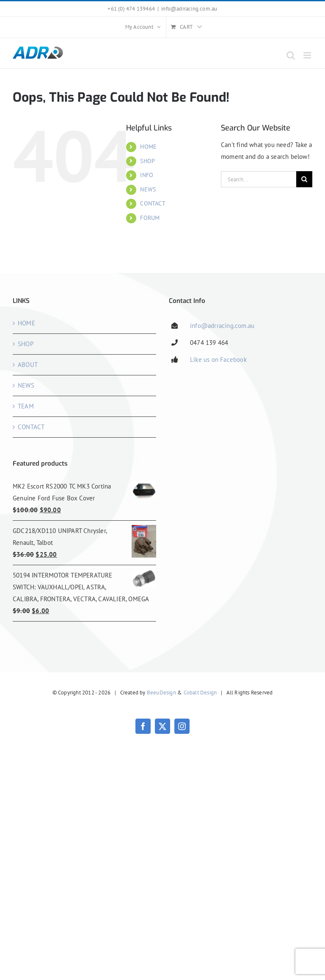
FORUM (150, 218)
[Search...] (259, 179)
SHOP (147, 161)
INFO (147, 175)
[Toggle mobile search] (291, 55)
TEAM (26, 406)
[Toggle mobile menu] (308, 55)
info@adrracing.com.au (189, 9)
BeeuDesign (161, 693)
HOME (148, 147)
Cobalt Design (200, 693)
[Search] (304, 179)
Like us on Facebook (218, 360)
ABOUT (28, 365)
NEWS (148, 189)
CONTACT (153, 203)
